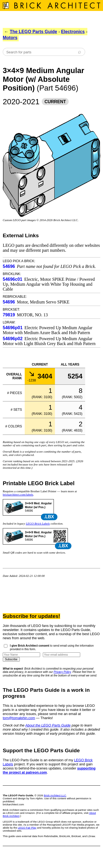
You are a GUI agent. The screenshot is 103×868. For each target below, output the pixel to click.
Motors (10, 38)
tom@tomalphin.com (19, 718)
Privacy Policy (62, 672)
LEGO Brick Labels (38, 523)
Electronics (73, 32)
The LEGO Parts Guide (33, 32)
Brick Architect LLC (55, 795)
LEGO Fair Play (27, 828)
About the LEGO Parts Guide (48, 725)
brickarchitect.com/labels (18, 494)
